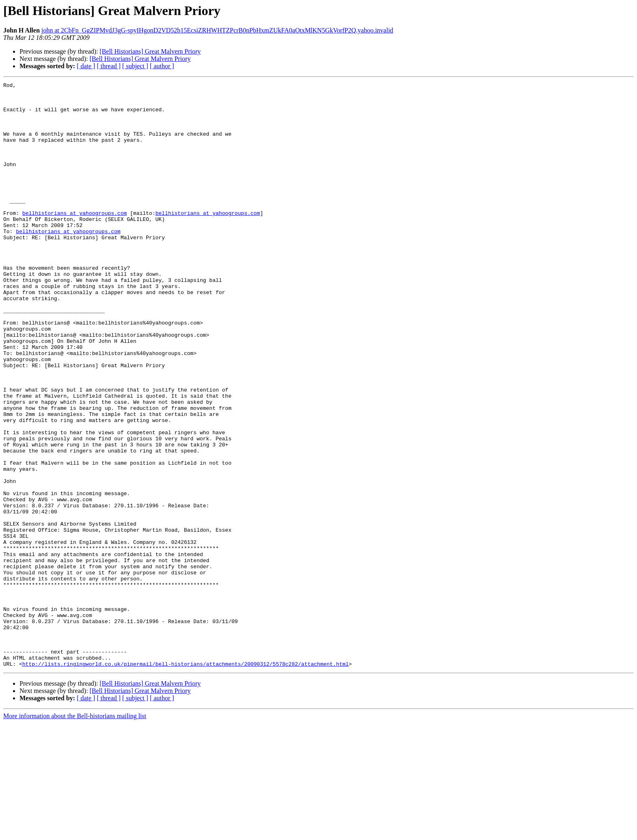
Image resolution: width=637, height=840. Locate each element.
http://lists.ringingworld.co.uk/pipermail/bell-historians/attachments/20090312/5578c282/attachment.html (185, 781)
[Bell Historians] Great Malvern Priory (150, 51)
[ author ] (162, 66)
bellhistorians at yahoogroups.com (75, 240)
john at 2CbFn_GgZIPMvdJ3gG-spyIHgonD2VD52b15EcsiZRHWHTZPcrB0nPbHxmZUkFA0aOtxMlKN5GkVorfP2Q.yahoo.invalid (217, 30)
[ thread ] (109, 66)
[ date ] (86, 66)
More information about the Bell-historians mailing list (75, 833)
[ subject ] (135, 66)
